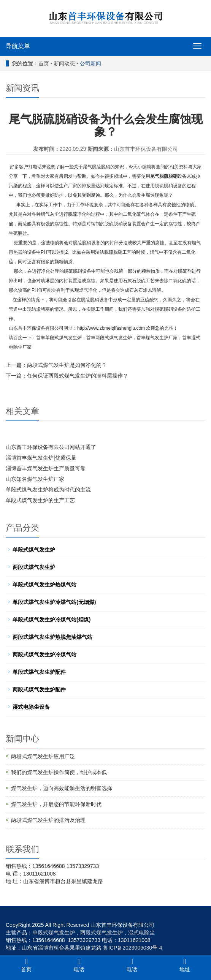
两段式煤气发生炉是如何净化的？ (67, 365)
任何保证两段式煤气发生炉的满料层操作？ (78, 376)
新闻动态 (64, 63)
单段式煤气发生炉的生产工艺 (40, 500)
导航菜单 (18, 46)
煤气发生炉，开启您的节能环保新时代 (56, 804)
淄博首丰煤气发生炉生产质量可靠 (46, 468)
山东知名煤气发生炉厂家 (35, 479)
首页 (44, 63)
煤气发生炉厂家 (162, 338)
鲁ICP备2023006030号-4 (133, 948)
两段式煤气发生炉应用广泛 (43, 756)
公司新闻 (90, 63)
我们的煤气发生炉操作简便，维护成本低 (59, 772)
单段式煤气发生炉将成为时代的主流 (48, 490)
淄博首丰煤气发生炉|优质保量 (41, 458)
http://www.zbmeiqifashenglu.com (111, 328)
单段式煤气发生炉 (63, 338)
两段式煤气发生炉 (114, 338)
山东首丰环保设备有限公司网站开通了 (51, 447)
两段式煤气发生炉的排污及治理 (48, 820)
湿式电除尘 (141, 933)
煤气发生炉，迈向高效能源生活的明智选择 (62, 788)
